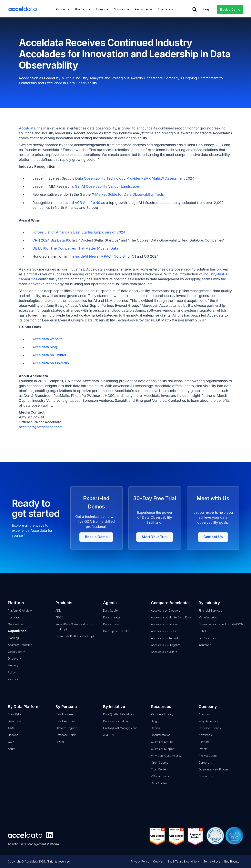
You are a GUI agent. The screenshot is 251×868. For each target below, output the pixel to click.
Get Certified (16, 629)
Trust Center (159, 774)
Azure (12, 754)
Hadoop (13, 740)
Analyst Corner (208, 761)
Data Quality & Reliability (119, 719)
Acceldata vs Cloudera (166, 615)
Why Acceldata (208, 726)
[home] (23, 9)
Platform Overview (20, 615)
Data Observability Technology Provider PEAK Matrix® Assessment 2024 (135, 178)
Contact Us (213, 560)
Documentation (161, 740)
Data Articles (159, 788)
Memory (13, 670)
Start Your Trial (155, 560)
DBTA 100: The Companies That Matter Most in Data (75, 248)
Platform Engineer (67, 733)
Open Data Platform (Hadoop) (75, 641)
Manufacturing (208, 622)
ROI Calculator (160, 781)
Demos (156, 733)
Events (203, 754)
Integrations (15, 622)
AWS (11, 733)
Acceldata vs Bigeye (164, 629)
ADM (59, 615)
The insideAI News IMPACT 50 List (97, 256)
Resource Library (162, 719)
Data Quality (111, 615)
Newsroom (206, 740)
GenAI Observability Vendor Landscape (107, 186)
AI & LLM (109, 740)
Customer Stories (162, 747)
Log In (208, 9)
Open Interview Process (214, 774)
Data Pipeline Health (116, 636)
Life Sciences (207, 643)
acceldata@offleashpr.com (41, 427)
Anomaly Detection (20, 650)
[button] (62, 9)
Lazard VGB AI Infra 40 (81, 203)
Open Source (160, 767)
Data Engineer (65, 719)
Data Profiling (112, 629)
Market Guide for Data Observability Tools (129, 194)
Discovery (14, 664)
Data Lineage (112, 622)
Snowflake (15, 719)
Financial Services (210, 615)
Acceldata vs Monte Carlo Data (171, 622)
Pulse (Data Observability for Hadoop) (74, 632)
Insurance (205, 650)
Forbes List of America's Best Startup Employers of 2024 (79, 232)
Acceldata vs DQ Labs (165, 636)
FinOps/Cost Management (120, 733)
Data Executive (65, 726)
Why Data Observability (166, 761)
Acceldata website (47, 339)
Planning (13, 643)
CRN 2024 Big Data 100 (52, 240)
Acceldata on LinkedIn (51, 363)
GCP (11, 747)
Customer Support (163, 754)
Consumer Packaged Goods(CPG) (221, 629)
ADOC (59, 622)
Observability (16, 657)
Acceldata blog (45, 347)
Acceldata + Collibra (164, 657)
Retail (202, 636)
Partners (204, 747)
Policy (12, 677)
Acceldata (27, 128)
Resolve (13, 684)
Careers (204, 767)
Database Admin (66, 740)
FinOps (60, 747)
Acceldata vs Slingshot (166, 650)
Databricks (15, 726)
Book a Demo (230, 9)
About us (204, 719)
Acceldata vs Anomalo (165, 643)
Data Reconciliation (115, 726)
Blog (154, 726)
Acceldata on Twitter (49, 355)
